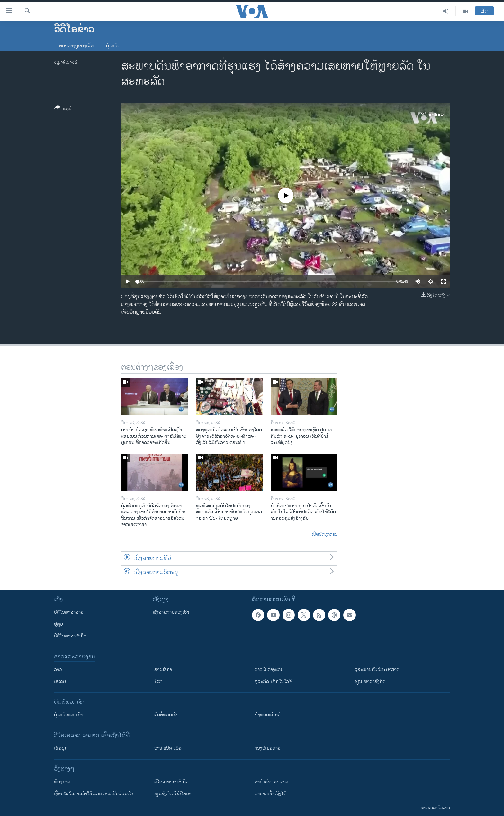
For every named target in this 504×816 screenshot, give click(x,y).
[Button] (63, 109)
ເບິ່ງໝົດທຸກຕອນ (325, 535)
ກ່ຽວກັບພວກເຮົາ (68, 715)
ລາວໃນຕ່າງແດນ (269, 669)
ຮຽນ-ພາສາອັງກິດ (370, 681)
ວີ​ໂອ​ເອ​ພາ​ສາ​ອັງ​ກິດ (171, 782)
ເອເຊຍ (60, 681)
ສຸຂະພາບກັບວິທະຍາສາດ (377, 669)
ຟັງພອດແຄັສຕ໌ (267, 715)
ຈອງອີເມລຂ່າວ (268, 748)
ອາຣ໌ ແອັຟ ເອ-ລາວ (271, 782)
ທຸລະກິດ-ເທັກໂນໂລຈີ (273, 681)
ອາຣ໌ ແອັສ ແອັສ (168, 748)
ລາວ (58, 669)
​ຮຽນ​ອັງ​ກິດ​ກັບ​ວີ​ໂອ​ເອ (172, 794)
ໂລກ (158, 681)
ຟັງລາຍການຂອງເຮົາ (171, 612)
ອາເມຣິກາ (163, 669)
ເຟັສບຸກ (61, 748)
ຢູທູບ (59, 624)
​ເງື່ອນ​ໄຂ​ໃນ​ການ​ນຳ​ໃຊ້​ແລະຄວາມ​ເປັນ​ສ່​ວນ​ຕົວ (94, 794)
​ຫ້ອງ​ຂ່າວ (62, 782)
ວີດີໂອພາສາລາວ (69, 612)
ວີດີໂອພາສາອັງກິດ (70, 636)
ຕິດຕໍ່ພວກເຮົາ (166, 715)
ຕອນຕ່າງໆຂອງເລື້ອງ (77, 46)
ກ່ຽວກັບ (113, 46)
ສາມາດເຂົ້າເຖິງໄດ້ (270, 794)
